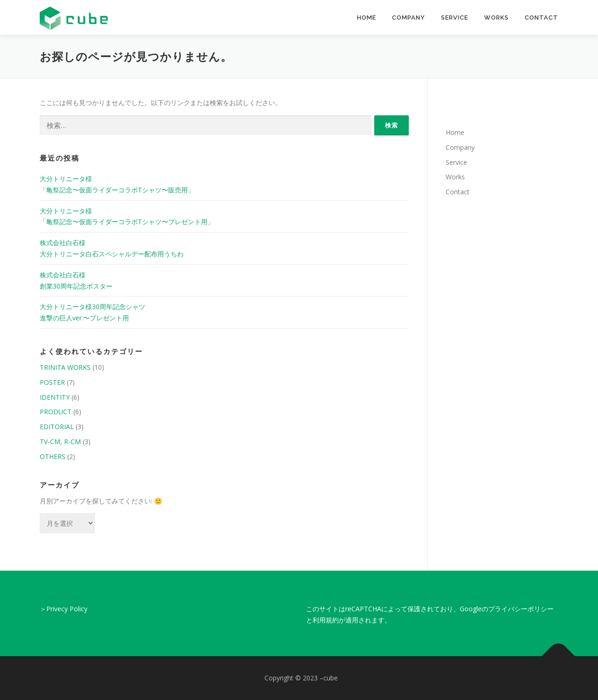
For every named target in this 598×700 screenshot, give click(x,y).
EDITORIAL (57, 427)
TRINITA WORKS (65, 367)
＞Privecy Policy (64, 609)
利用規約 (326, 620)
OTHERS (53, 456)
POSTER (52, 382)
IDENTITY (55, 397)
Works (496, 18)
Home (367, 18)
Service (455, 18)
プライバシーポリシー (521, 609)
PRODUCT (56, 412)
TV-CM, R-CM (60, 442)
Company (409, 18)
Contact (541, 18)
